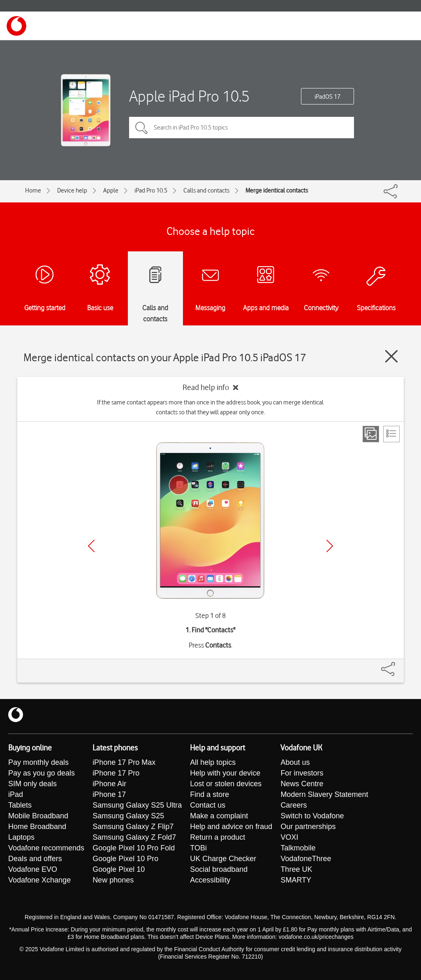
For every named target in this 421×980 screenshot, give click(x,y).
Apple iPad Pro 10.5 (189, 96)
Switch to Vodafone (312, 816)
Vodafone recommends (46, 848)
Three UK (296, 869)
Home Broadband (37, 827)
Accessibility (210, 880)
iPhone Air (109, 784)
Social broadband (219, 869)
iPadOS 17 (327, 97)
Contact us (208, 805)
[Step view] (371, 434)
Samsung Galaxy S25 (128, 816)
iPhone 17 (109, 794)
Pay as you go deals (42, 773)
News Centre (302, 784)
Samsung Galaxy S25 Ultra (137, 805)
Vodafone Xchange (39, 880)
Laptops (21, 837)
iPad (16, 794)
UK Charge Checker (223, 859)
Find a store (209, 794)
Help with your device (225, 773)
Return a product (217, 837)
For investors (302, 773)
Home (33, 190)
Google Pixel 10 (119, 869)
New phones (113, 880)
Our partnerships (308, 827)
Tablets (20, 805)
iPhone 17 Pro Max (124, 762)
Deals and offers (35, 859)
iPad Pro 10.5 (151, 190)
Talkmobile (298, 848)
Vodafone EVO (33, 869)
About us (295, 762)
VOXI (289, 837)
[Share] (398, 665)
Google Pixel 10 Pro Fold (134, 848)
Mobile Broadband (38, 816)
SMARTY (296, 880)
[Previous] (91, 546)
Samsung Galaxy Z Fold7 (134, 837)
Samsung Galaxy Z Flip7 (133, 827)
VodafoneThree (306, 859)
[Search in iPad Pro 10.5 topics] (242, 128)
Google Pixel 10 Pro (125, 859)
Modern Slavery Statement (324, 794)
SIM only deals (32, 784)
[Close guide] (391, 356)
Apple (111, 190)
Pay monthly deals (38, 762)
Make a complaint (219, 816)
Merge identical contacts (277, 190)
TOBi (198, 848)
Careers (294, 805)
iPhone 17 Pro (116, 773)
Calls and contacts (206, 190)
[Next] (330, 546)
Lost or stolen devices (226, 784)
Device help (72, 190)
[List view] (391, 434)
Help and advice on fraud (231, 827)
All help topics (213, 762)
